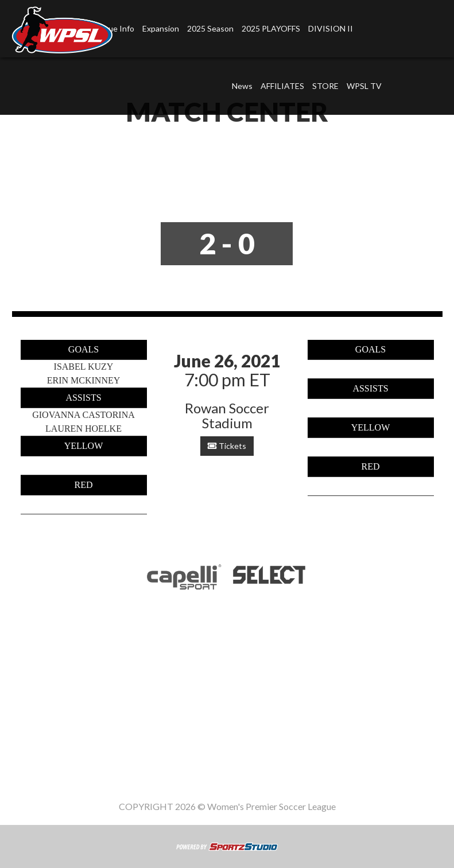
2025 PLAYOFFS (271, 28)
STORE (325, 86)
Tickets (227, 446)
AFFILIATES (282, 86)
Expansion (161, 28)
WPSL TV (364, 86)
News (242, 86)
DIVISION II (331, 28)
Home (75, 710)
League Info (125, 710)
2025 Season (210, 28)
